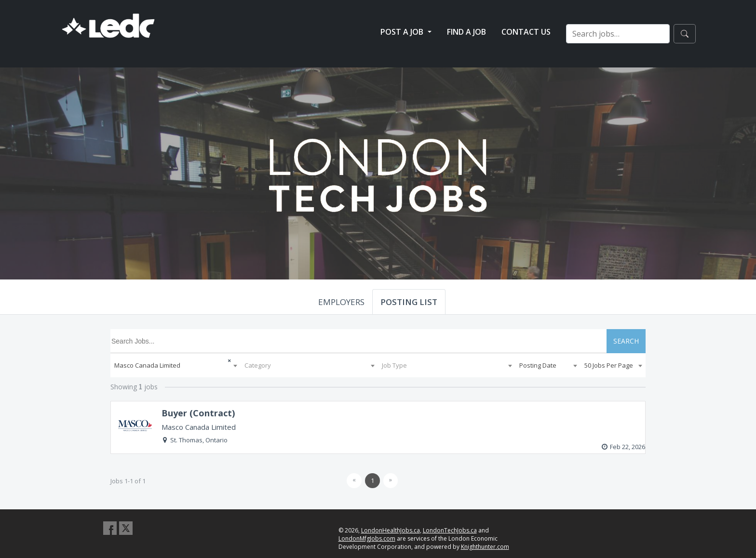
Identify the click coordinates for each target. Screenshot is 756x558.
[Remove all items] (222, 359)
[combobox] (175, 365)
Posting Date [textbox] (538, 365)
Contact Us (526, 32)
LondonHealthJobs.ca (391, 530)
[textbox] (309, 365)
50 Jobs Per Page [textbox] (609, 365)
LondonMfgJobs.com (367, 538)
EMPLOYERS (341, 302)
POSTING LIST (409, 302)
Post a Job (403, 32)
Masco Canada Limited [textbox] (147, 365)
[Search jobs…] (618, 34)
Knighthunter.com (485, 547)
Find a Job (466, 32)
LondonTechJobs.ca (450, 530)
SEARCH (626, 341)
